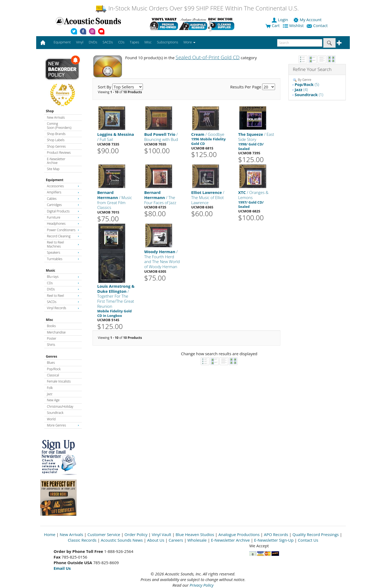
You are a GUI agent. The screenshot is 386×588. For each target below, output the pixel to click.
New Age (53, 400)
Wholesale (197, 540)
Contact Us (308, 540)
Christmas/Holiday (60, 407)
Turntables (63, 259)
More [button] (190, 42)
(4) (301, 89)
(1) (309, 95)
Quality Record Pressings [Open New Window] (316, 534)
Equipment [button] (62, 42)
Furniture (63, 217)
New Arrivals (56, 117)
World (51, 419)
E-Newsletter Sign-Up (274, 540)
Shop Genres (56, 146)
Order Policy (136, 534)
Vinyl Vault (162, 534)
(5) (307, 84)
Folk (50, 388)
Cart (272, 25)
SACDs (63, 302)
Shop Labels (56, 140)
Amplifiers (63, 192)
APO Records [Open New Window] (276, 534)
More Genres (63, 425)
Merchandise (56, 332)
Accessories (63, 186)
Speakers (63, 252)
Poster (52, 338)
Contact (318, 25)
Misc (49, 320)
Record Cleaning (63, 236)
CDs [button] (121, 42)
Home (50, 534)
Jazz (50, 394)
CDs (63, 283)
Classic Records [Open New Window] (82, 540)
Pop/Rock (54, 369)
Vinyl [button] (80, 42)
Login (280, 20)
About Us (156, 540)
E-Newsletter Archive (56, 161)
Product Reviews (59, 153)
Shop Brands (56, 134)
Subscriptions (167, 42)
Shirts (51, 345)
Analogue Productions (239, 534)
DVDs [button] (93, 42)
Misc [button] (148, 42)
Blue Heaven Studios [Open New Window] (195, 534)
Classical (53, 375)
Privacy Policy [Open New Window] (201, 585)
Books (51, 326)
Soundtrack (55, 413)
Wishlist (294, 25)
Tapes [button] (134, 42)
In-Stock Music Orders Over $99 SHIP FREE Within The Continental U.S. (197, 8)
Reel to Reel (63, 296)
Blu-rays (63, 277)
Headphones (63, 224)
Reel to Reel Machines (63, 244)
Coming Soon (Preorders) (59, 126)
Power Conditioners (63, 230)
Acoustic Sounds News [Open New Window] (122, 540)
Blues (51, 363)
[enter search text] (300, 43)
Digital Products (63, 211)
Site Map (53, 169)
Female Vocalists (59, 381)
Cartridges (63, 205)
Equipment (55, 180)
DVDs (63, 289)
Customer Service (104, 534)
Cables (63, 199)
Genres (51, 356)
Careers (176, 540)
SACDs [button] (108, 42)
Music (51, 270)
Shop (50, 111)
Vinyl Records (63, 308)
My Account (308, 20)
